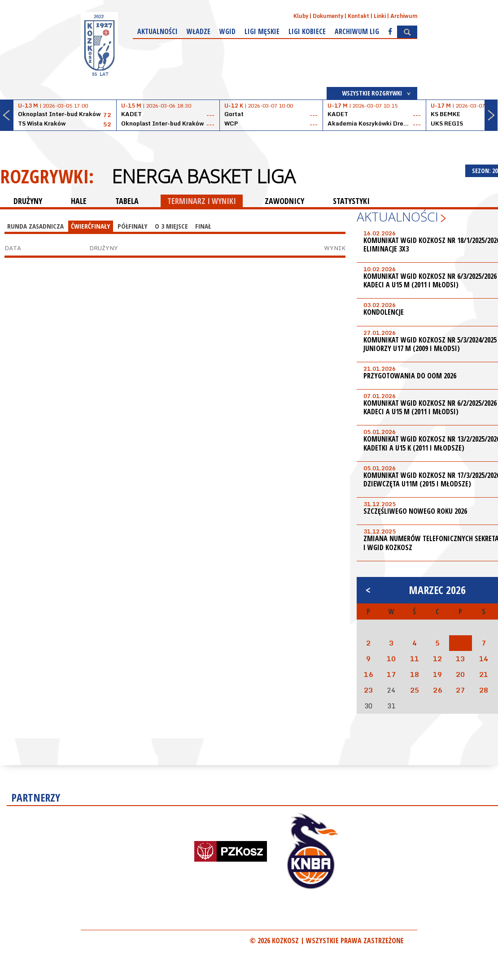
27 (460, 690)
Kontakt (358, 16)
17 (391, 674)
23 (368, 690)
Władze (199, 31)
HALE (79, 201)
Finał (203, 226)
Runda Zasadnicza (35, 226)
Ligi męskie (262, 31)
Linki (380, 16)
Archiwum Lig (357, 31)
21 (484, 674)
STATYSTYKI (351, 201)
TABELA (127, 201)
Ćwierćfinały (91, 226)
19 (437, 674)
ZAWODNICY (284, 201)
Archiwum (404, 16)
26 (437, 690)
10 (391, 659)
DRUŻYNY (28, 201)
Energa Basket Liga (203, 176)
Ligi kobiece (307, 31)
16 (368, 674)
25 (415, 690)
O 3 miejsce (171, 226)
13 (460, 659)
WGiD (227, 31)
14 (484, 659)
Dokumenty (328, 16)
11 (415, 659)
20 (460, 674)
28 (484, 690)
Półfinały (133, 226)
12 (437, 659)
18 (415, 674)
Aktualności (157, 31)
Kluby (301, 16)
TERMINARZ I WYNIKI (202, 201)
